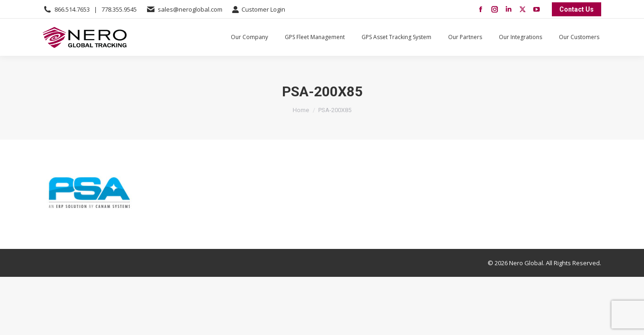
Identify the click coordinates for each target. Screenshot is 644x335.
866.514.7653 (72, 9)
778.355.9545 (119, 9)
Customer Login (258, 10)
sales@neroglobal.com (190, 9)
